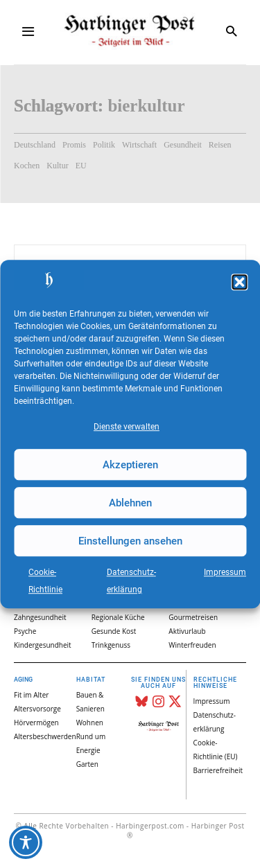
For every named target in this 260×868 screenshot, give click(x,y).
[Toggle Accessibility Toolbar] (26, 842)
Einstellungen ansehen (130, 541)
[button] (239, 282)
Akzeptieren (130, 465)
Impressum (225, 572)
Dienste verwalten (127, 427)
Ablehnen (130, 503)
